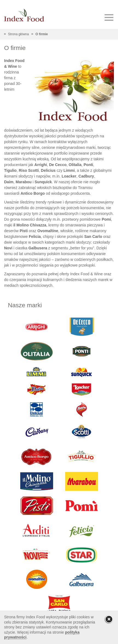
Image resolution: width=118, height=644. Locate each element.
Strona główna (18, 34)
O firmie (42, 34)
